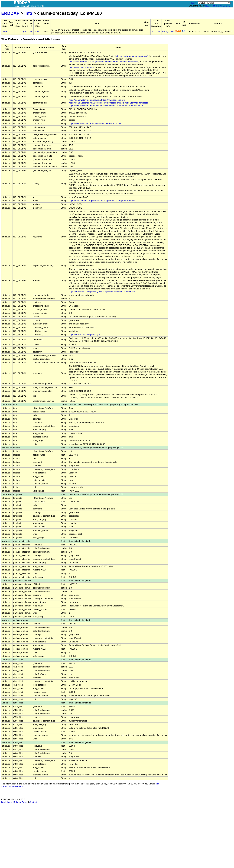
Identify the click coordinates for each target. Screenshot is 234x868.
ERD (228, 6)
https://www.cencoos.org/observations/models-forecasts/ (96, 124)
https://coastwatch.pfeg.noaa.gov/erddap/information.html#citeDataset (102, 291)
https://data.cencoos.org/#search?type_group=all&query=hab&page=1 (102, 201)
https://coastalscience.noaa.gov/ (106, 106)
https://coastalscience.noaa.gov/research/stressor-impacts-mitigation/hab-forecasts (108, 103)
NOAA (208, 6)
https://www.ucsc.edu (79, 106)
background (168, 31)
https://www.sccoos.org (133, 106)
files (37, 31)
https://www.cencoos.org (113, 100)
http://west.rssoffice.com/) (82, 67)
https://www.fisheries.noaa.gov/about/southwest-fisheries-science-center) (104, 62)
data (5, 31)
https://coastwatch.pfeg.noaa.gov (84, 100)
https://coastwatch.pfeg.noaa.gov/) (132, 56)
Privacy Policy (21, 802)
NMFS (215, 6)
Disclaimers (7, 802)
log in (194, 3)
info (28, 13)
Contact (33, 802)
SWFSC (222, 6)
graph (25, 31)
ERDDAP (10, 13)
